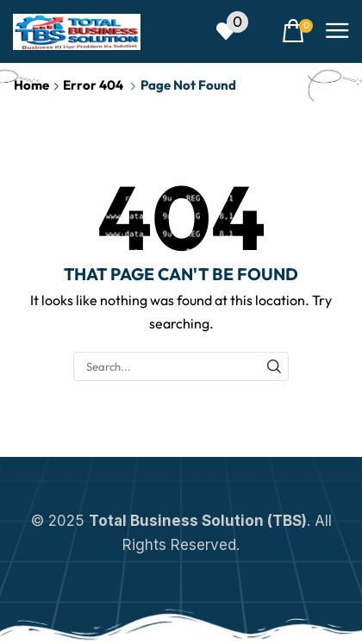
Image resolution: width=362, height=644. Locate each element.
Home (31, 85)
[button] (232, 31)
